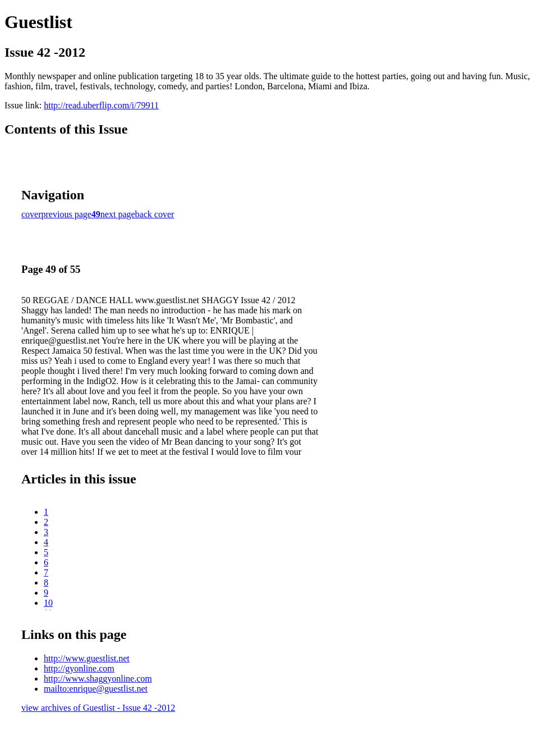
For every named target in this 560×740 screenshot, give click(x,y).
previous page (66, 214)
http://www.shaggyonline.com (98, 679)
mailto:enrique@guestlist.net (96, 689)
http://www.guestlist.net (87, 658)
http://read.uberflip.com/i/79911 (101, 105)
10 (48, 603)
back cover (155, 214)
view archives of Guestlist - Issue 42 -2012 (98, 708)
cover (31, 214)
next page (118, 214)
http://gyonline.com (79, 668)
